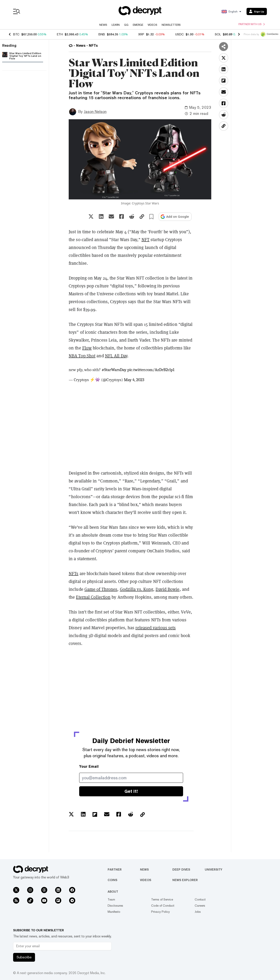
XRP (141, 34)
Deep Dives (181, 869)
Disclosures (115, 906)
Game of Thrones (101, 589)
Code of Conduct (163, 906)
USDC (179, 34)
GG (126, 25)
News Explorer (185, 880)
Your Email (89, 767)
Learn (116, 25)
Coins (112, 880)
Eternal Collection (93, 597)
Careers (200, 906)
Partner (115, 869)
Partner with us (252, 24)
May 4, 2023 (134, 380)
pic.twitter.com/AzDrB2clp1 (151, 370)
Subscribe (24, 957)
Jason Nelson (95, 111)
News (103, 25)
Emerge (138, 25)
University (213, 869)
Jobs (198, 912)
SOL (218, 34)
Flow (87, 348)
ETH (60, 34)
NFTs (73, 574)
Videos (152, 25)
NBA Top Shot (82, 356)
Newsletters (171, 25)
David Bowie (167, 589)
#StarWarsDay (114, 370)
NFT (145, 240)
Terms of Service (162, 899)
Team (111, 899)
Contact (200, 899)
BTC (16, 34)
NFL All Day (116, 356)
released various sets (156, 628)
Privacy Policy (160, 912)
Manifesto (114, 912)
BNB (102, 34)
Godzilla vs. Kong (137, 589)
